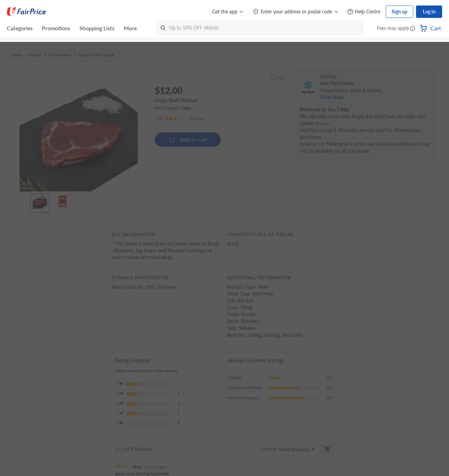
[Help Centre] (364, 12)
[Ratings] (181, 119)
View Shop (332, 97)
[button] (413, 29)
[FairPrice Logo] (26, 12)
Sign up (399, 12)
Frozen (35, 55)
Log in (429, 12)
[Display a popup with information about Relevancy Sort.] (251, 449)
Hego (187, 108)
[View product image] (40, 201)
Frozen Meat (60, 55)
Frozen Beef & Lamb (96, 55)
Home (17, 55)
